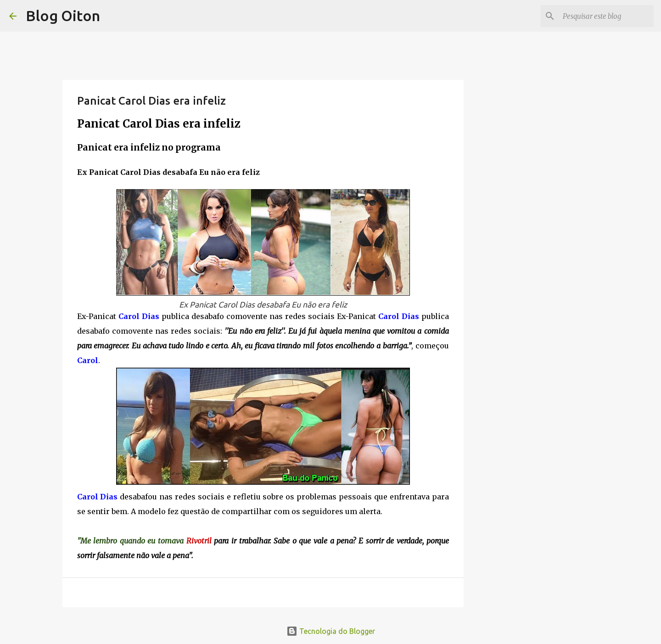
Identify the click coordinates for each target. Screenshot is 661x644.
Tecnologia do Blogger (331, 631)
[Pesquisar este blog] (605, 16)
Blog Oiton (63, 16)
